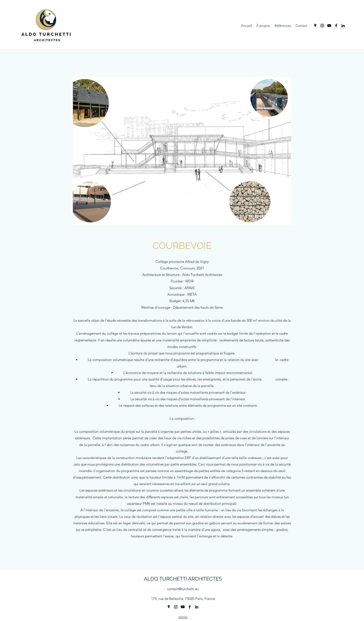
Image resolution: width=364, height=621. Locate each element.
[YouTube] (329, 26)
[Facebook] (336, 26)
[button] (182, 151)
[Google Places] (315, 26)
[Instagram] (322, 26)
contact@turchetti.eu (183, 589)
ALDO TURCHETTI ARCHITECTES (183, 579)
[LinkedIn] (343, 26)
